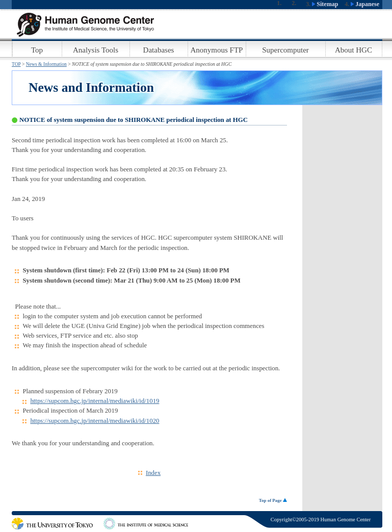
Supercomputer (285, 50)
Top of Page (273, 500)
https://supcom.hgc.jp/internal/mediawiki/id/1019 (95, 401)
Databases (159, 50)
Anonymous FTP (217, 50)
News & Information (46, 64)
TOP (16, 64)
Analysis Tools (96, 50)
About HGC (354, 50)
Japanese (365, 4)
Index (153, 473)
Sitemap (325, 4)
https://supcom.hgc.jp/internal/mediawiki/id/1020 (95, 421)
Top (37, 50)
